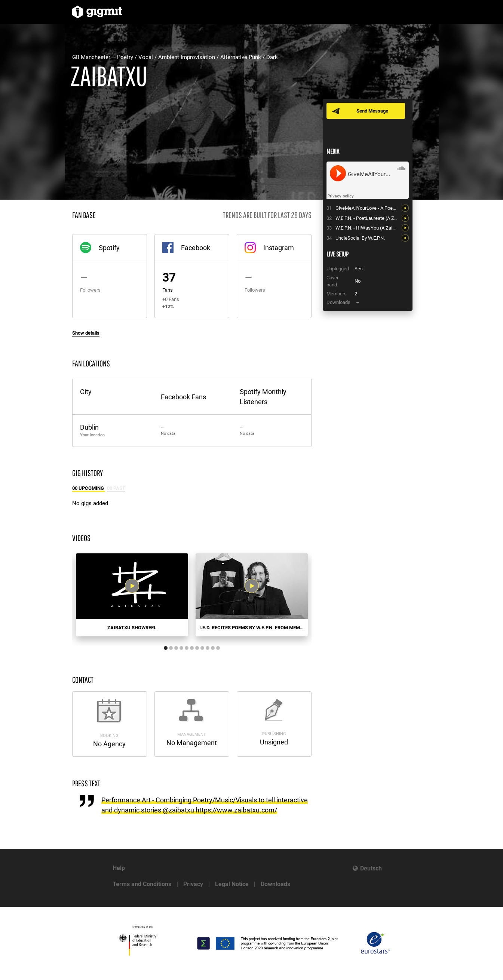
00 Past (116, 488)
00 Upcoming (89, 488)
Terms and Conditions (142, 884)
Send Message (372, 111)
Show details (86, 333)
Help (119, 868)
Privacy (193, 884)
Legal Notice (232, 884)
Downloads (275, 884)
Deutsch (371, 868)
